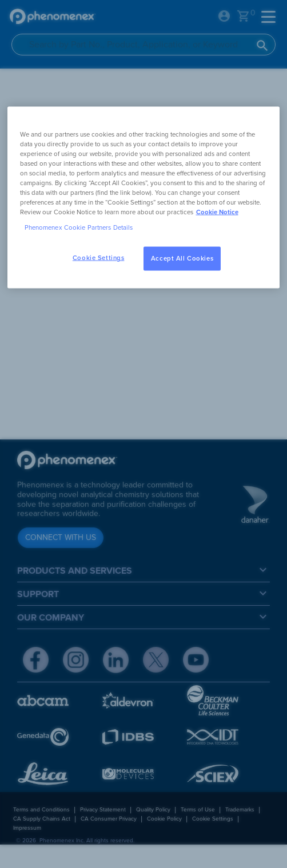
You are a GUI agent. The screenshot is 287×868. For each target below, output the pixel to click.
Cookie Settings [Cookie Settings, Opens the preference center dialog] (99, 258)
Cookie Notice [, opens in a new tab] (217, 212)
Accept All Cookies (182, 259)
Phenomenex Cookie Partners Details (79, 228)
